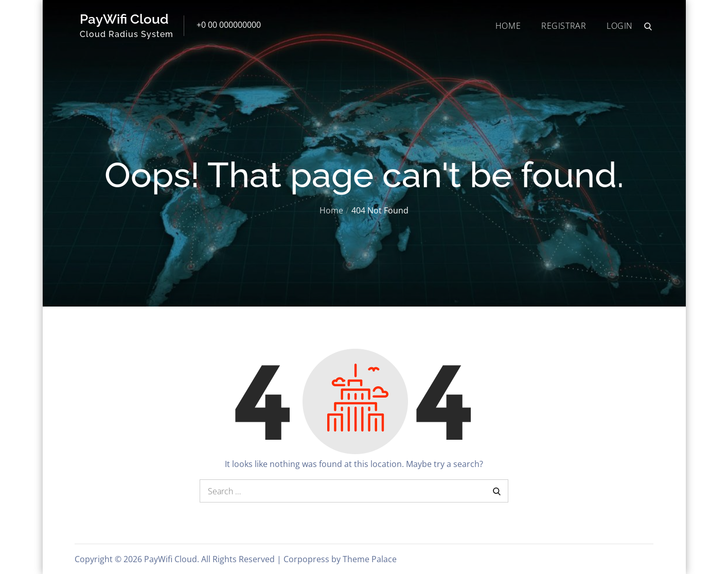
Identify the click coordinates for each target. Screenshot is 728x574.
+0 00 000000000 (229, 25)
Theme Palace (370, 559)
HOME (508, 26)
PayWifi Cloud (124, 19)
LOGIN (620, 26)
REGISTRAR (564, 26)
